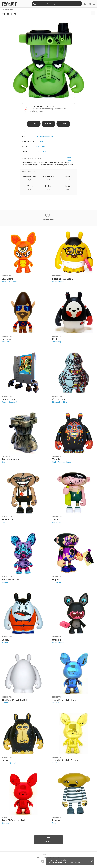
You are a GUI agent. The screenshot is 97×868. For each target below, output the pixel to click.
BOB (54, 339)
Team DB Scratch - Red (13, 820)
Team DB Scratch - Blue (64, 700)
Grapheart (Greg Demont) (12, 763)
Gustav (5, 640)
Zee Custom (58, 399)
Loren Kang (57, 342)
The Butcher (8, 519)
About (39, 857)
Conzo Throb (57, 522)
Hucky (5, 760)
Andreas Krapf (58, 282)
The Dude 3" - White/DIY (14, 700)
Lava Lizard (7, 279)
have (34, 124)
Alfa (3, 522)
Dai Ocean (7, 339)
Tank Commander (11, 459)
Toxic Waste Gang (11, 580)
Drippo (56, 580)
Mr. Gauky (6, 582)
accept (90, 861)
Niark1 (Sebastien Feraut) (62, 462)
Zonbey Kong (9, 399)
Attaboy (5, 642)
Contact (45, 857)
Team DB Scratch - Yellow (65, 760)
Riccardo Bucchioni (9, 282)
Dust (4, 462)
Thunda (56, 459)
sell (63, 124)
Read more (69, 159)
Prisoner (57, 820)
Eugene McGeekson (62, 279)
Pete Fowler (6, 342)
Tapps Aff (57, 519)
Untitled (57, 640)
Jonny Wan (56, 582)
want (48, 124)
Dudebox (5, 703)
